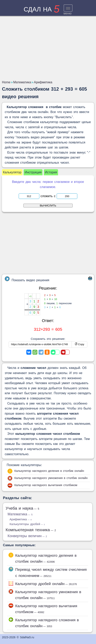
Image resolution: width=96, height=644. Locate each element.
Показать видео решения (27, 279)
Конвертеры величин (27, 536)
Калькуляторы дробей (27, 524)
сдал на (42, 9)
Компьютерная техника (31, 530)
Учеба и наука (23, 508)
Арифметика (21, 519)
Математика (20, 514)
